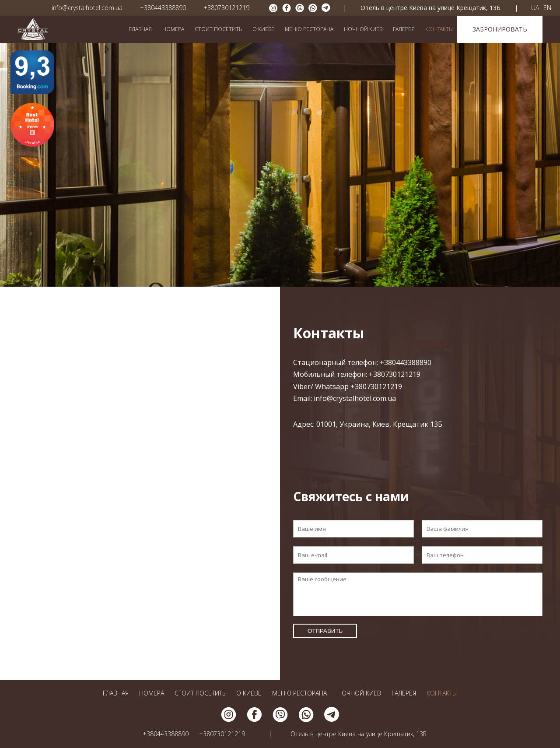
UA (535, 8)
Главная (140, 29)
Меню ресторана (309, 29)
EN (547, 8)
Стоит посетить (218, 29)
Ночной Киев (363, 29)
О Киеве (263, 29)
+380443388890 (163, 8)
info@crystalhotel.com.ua (87, 8)
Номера (173, 29)
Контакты (439, 29)
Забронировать (500, 29)
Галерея (404, 29)
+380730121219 (226, 8)
